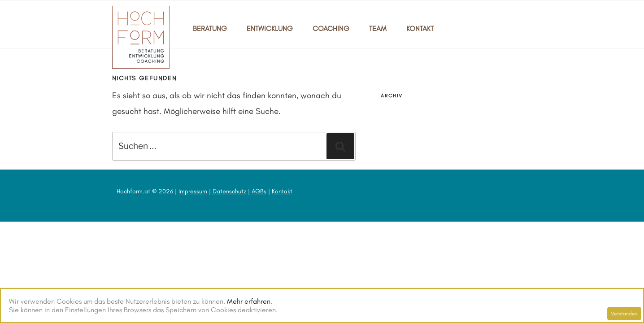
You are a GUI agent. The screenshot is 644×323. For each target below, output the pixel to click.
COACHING (331, 28)
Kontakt (282, 191)
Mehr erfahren (249, 301)
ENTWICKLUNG (270, 28)
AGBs (259, 191)
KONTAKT (420, 28)
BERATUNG (210, 28)
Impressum (193, 191)
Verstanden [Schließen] (624, 314)
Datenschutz (229, 191)
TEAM (378, 28)
